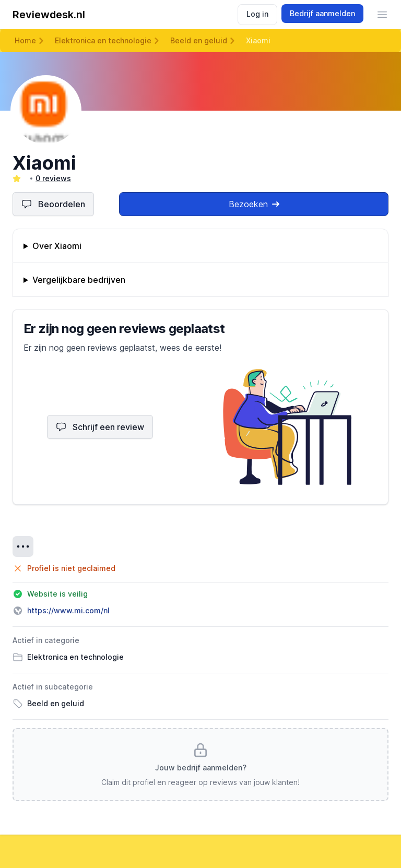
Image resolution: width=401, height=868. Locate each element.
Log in (257, 14)
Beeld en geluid (199, 40)
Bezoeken (254, 204)
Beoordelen (53, 204)
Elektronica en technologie (103, 40)
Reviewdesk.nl (49, 15)
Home (25, 40)
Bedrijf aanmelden (322, 13)
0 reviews (53, 178)
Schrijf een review (100, 427)
